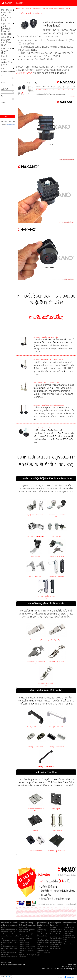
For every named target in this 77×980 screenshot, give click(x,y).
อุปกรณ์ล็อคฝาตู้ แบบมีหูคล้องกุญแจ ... (57, 641)
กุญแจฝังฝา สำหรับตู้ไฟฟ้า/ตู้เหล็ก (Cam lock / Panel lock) (46, 479)
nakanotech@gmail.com (54, 73)
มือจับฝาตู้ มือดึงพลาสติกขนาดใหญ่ (46, 767)
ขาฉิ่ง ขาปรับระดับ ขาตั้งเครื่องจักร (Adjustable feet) (37, 9)
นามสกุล (3, 82)
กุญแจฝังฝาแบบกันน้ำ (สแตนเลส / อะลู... (57, 516)
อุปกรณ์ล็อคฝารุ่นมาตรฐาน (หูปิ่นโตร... (36, 640)
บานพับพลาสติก (36, 830)
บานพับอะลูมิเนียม (57, 809)
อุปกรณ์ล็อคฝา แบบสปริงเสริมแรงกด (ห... (36, 663)
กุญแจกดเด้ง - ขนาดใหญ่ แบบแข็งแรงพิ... (46, 597)
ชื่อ (2, 76)
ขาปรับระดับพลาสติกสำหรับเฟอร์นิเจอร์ (43, 428)
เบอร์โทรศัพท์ (4, 89)
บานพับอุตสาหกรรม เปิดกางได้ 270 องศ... (36, 810)
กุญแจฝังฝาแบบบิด (36, 557)
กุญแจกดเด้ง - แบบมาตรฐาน (36, 576)
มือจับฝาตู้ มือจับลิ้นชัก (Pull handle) (46, 691)
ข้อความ (3, 103)
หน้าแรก (18, 9)
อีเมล (2, 96)
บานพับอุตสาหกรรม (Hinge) (46, 772)
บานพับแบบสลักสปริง (57, 830)
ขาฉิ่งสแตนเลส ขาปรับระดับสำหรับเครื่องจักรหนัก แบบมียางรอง (49, 360)
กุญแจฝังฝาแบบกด (57, 537)
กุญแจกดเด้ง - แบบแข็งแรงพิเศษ (57, 576)
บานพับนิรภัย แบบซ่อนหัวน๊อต (36, 850)
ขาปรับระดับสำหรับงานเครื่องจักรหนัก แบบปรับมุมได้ (46, 383)
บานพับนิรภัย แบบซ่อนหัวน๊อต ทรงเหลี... (57, 851)
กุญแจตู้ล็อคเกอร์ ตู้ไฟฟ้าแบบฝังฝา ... (36, 515)
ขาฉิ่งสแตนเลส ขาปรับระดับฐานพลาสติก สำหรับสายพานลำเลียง (49, 405)
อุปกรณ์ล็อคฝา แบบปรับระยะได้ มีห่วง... (46, 684)
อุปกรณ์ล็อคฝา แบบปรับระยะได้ (57, 662)
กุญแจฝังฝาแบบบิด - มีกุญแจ (57, 557)
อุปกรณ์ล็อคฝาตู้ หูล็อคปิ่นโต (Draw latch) (46, 604)
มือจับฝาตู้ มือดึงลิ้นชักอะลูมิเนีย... (57, 727)
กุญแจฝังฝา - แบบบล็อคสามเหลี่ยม (36, 537)
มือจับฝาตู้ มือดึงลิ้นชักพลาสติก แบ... (36, 727)
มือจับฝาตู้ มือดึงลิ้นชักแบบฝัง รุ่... (36, 747)
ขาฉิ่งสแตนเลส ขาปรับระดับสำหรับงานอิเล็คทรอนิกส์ (46, 337)
